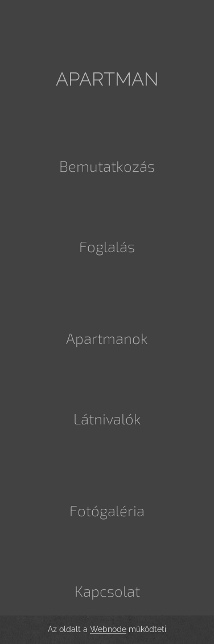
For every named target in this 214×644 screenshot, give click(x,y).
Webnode (108, 629)
